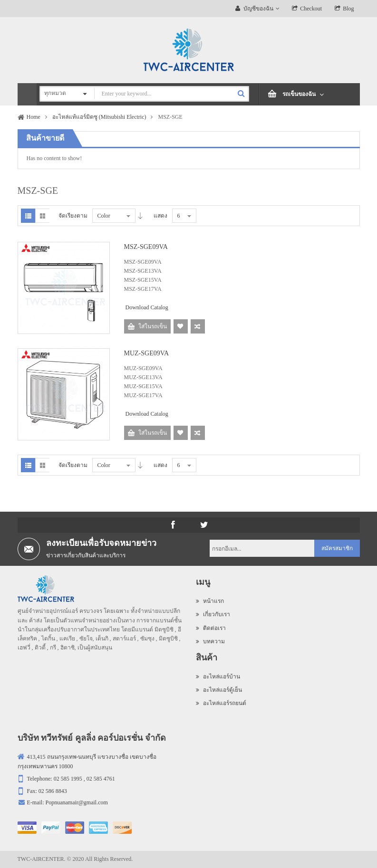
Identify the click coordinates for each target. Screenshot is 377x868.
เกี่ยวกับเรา (213, 614)
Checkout (311, 9)
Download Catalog (147, 307)
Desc (140, 216)
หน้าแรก (210, 601)
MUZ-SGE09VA (147, 353)
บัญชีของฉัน (258, 9)
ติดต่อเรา (211, 628)
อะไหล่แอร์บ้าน (218, 677)
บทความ (210, 641)
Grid (42, 216)
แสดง (160, 216)
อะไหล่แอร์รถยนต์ (221, 703)
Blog (348, 9)
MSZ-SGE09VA (146, 247)
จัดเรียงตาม (73, 216)
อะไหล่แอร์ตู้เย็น (219, 690)
